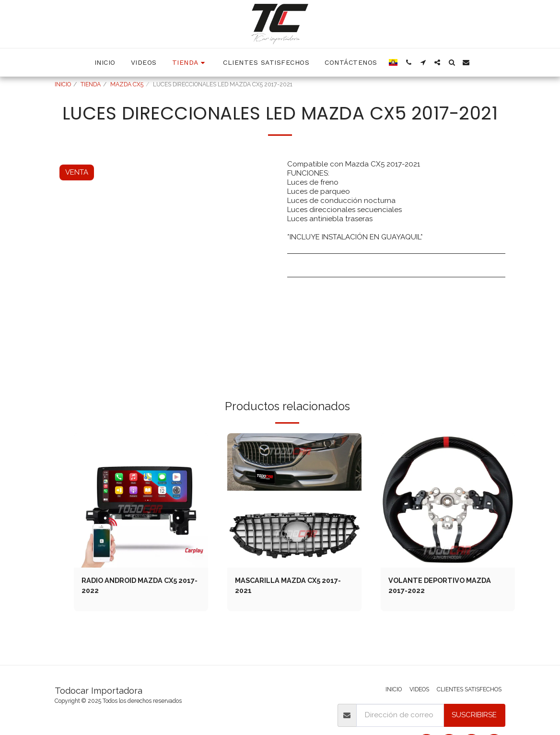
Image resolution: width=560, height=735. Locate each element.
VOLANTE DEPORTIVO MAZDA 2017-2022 (442, 586)
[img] (141, 500)
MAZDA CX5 (127, 84)
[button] (408, 62)
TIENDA (91, 84)
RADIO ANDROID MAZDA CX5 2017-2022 (132, 586)
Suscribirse (474, 715)
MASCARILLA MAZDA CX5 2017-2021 (291, 586)
